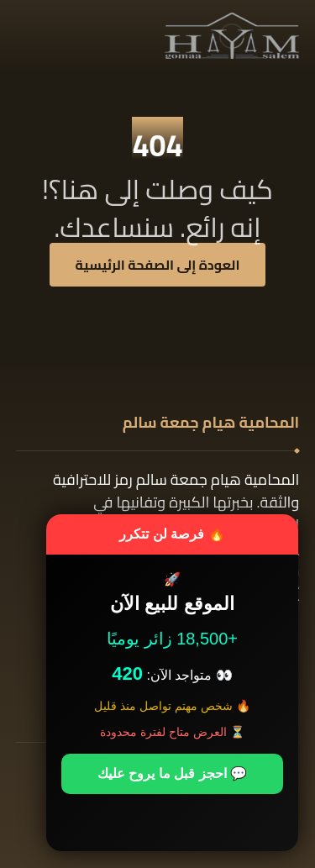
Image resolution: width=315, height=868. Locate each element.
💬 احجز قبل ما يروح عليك (172, 773)
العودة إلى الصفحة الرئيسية (158, 265)
